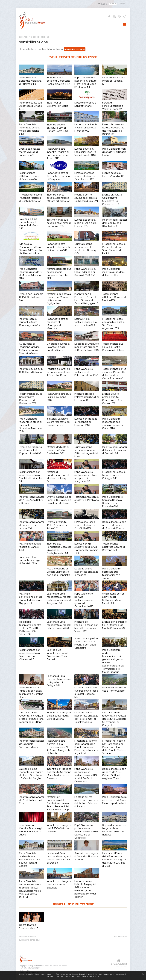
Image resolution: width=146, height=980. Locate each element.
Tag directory (25, 37)
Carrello (113, 4)
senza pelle (35, 940)
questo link (94, 974)
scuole (33, 937)
